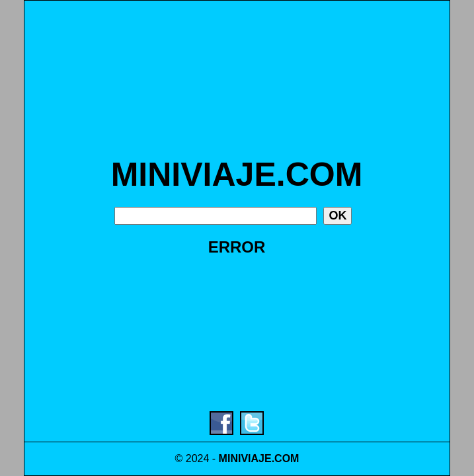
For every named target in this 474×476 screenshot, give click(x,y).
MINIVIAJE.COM (237, 175)
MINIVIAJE (245, 458)
